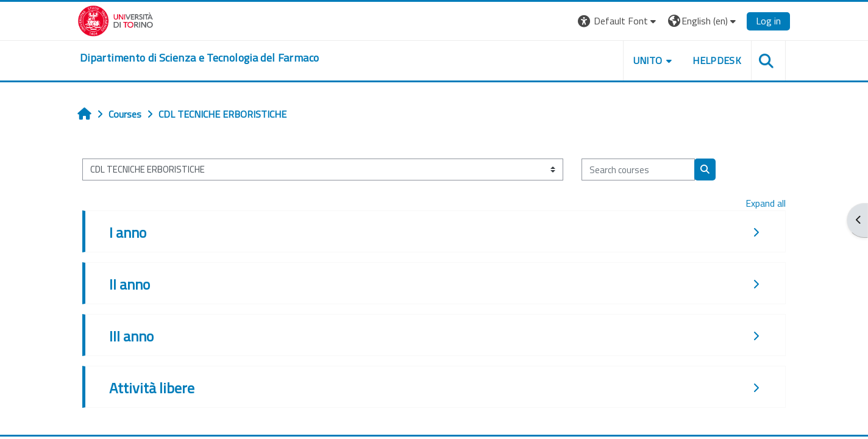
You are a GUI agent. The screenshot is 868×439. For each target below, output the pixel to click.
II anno (130, 284)
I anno (128, 232)
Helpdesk (717, 60)
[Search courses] (638, 170)
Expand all (766, 203)
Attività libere (152, 388)
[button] (618, 21)
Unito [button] (648, 60)
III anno (131, 336)
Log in (768, 21)
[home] (199, 58)
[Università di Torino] (116, 20)
